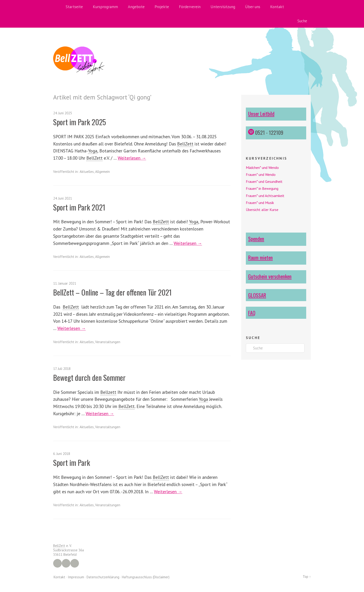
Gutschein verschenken (270, 276)
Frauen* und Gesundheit (264, 181)
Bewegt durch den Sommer (90, 377)
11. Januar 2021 (65, 283)
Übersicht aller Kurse (262, 210)
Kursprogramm (105, 7)
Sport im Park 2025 (80, 122)
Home (58, 7)
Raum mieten (260, 257)
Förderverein (190, 7)
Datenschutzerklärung (103, 577)
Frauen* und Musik (260, 203)
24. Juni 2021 (63, 198)
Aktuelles (87, 172)
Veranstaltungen (108, 342)
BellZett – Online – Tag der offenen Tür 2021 (113, 292)
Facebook (57, 563)
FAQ (252, 313)
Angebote (136, 7)
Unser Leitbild (261, 113)
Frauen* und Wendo (261, 174)
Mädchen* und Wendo (262, 168)
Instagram (66, 563)
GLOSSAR (257, 295)
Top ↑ (307, 577)
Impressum (76, 577)
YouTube (75, 563)
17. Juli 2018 (62, 369)
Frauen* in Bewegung (262, 188)
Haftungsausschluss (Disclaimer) (146, 577)
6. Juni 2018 (62, 454)
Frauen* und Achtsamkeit (265, 196)
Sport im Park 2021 (79, 207)
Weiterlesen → (132, 158)
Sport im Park (72, 462)
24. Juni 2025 (63, 113)
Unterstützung (223, 7)
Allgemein (102, 172)
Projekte (162, 7)
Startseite (74, 7)
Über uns (253, 7)
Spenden (256, 238)
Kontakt (277, 7)
